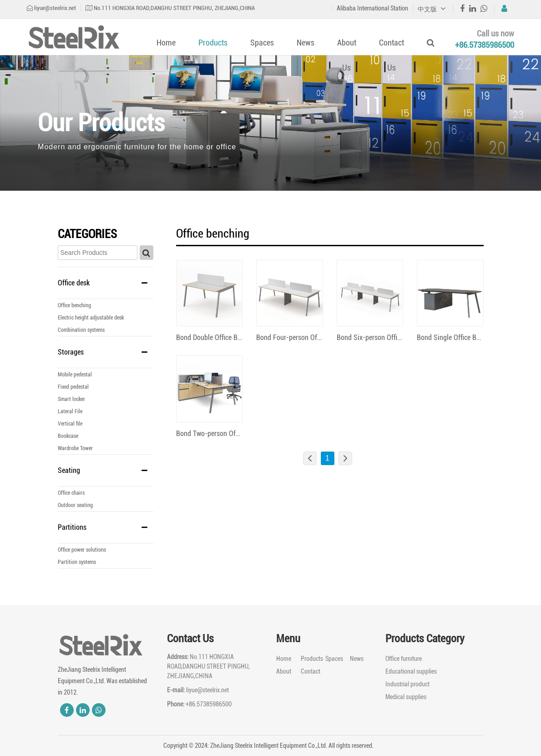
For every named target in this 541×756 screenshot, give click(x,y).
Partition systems (77, 562)
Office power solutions (82, 550)
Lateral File (70, 411)
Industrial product (407, 684)
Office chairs (71, 493)
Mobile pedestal (75, 375)
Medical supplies (406, 697)
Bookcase (68, 436)
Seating (69, 470)
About (284, 671)
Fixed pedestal (73, 387)
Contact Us (392, 55)
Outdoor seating (75, 505)
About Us (347, 55)
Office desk (74, 283)
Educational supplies (411, 671)
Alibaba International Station (372, 8)
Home (166, 43)
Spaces (262, 43)
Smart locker (71, 399)
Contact (311, 671)
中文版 (432, 9)
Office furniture (404, 659)
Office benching (74, 305)
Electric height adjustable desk (91, 318)
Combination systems (81, 330)
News (306, 43)
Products (213, 43)
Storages (71, 352)
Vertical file (70, 424)
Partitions (72, 527)
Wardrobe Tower (75, 448)
